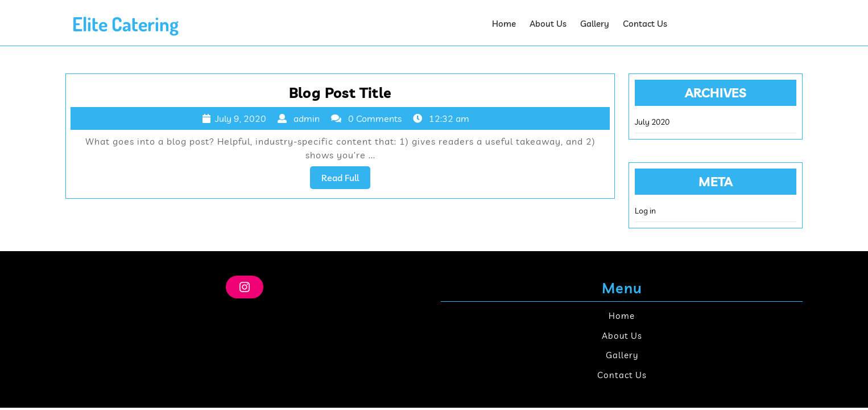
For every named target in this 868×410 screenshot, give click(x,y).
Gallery (595, 24)
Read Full (346, 180)
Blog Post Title (340, 93)
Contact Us (645, 24)
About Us (548, 24)
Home (504, 24)
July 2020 (652, 122)
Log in (645, 211)
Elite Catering (125, 24)
